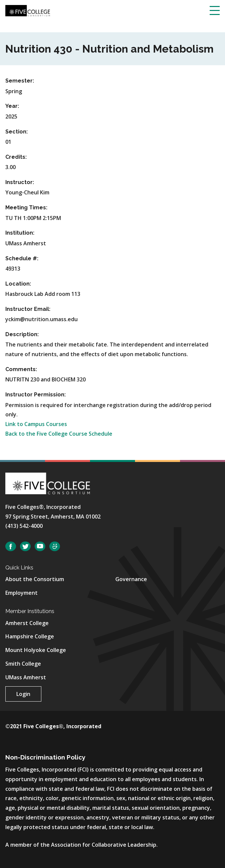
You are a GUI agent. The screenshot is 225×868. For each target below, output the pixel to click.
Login (23, 694)
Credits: (16, 157)
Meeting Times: (26, 208)
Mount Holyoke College (36, 650)
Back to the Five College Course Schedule (59, 434)
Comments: (21, 369)
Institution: (20, 233)
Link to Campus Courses (36, 424)
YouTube (40, 546)
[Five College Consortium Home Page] (28, 10)
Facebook (11, 546)
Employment (21, 593)
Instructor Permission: (35, 395)
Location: (18, 284)
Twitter (25, 546)
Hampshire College (30, 636)
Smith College (23, 664)
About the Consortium (35, 579)
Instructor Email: (28, 309)
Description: (22, 334)
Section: (16, 132)
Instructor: (20, 182)
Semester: (20, 81)
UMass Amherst (26, 677)
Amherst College (27, 623)
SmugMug (55, 546)
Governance (131, 579)
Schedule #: (22, 258)
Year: (12, 106)
